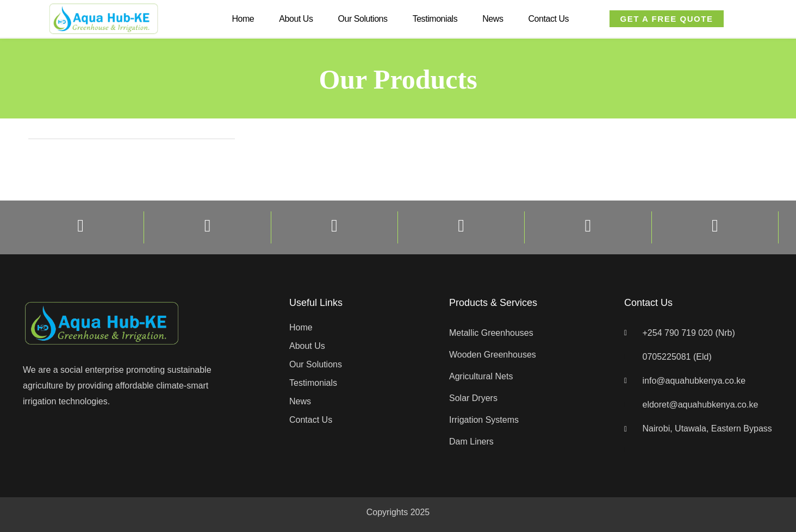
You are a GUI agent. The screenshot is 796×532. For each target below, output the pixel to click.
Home (243, 19)
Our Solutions (363, 19)
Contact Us (548, 19)
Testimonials (435, 19)
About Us (296, 19)
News (493, 19)
